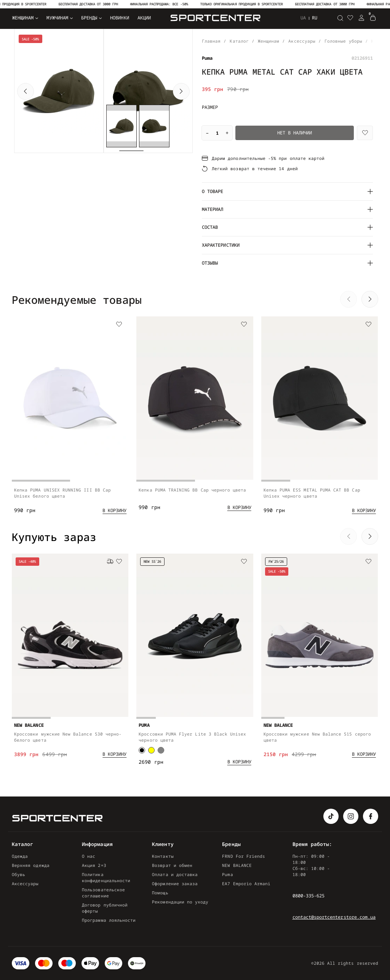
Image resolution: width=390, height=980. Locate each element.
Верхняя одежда (31, 865)
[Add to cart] (114, 513)
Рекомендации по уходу (180, 902)
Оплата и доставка (175, 874)
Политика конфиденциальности (106, 877)
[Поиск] (340, 18)
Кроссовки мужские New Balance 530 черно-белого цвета (68, 742)
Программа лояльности (109, 920)
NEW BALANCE (237, 865)
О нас (89, 856)
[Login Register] (361, 18)
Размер (210, 107)
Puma (227, 874)
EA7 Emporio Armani (246, 883)
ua (303, 18)
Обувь (18, 874)
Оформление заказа (175, 883)
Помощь (160, 893)
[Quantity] (217, 133)
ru (315, 18)
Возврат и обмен (172, 865)
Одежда (20, 856)
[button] (26, 91)
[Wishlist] (365, 133)
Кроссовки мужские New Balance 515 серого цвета (317, 744)
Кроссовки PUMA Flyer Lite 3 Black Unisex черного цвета (192, 744)
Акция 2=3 (94, 865)
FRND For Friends (244, 856)
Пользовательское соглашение (103, 893)
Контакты (163, 856)
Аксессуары (25, 883)
